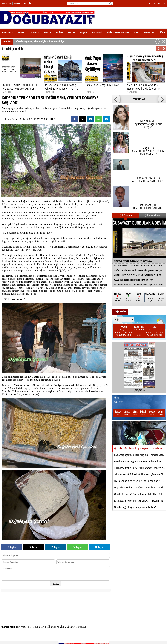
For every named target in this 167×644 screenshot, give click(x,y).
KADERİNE (26, 627)
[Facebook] (149, 3)
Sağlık (60, 33)
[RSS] (164, 3)
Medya (47, 33)
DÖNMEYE (72, 627)
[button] (158, 42)
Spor (136, 33)
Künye (17, 3)
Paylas (12, 547)
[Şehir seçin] (124, 319)
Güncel (22, 33)
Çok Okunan (126, 215)
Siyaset (35, 33)
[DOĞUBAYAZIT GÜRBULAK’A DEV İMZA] (139, 238)
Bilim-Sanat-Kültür (118, 33)
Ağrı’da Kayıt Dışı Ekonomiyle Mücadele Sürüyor (40, 41)
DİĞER (162, 33)
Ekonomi (97, 33)
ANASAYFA (7, 33)
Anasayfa (6, 3)
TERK (34, 627)
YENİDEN (62, 627)
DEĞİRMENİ (51, 627)
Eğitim (72, 33)
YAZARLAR (139, 99)
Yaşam (84, 33)
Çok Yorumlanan (153, 215)
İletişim (28, 3)
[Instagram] (159, 3)
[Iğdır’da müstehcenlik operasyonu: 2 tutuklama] (139, 433)
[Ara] (110, 3)
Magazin (149, 33)
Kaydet (56, 584)
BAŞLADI (82, 627)
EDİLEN (41, 627)
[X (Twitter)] (154, 3)
